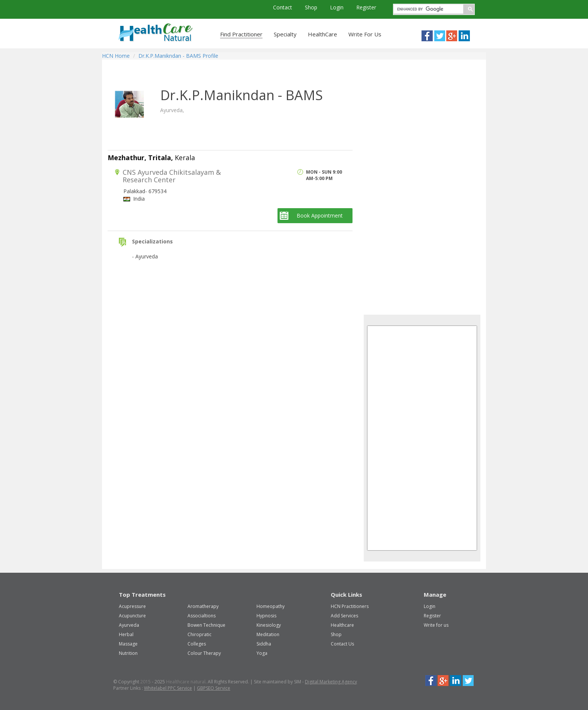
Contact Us (342, 644)
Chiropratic (199, 634)
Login (337, 7)
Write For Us (365, 34)
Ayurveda (129, 625)
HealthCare (322, 34)
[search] (428, 9)
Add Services (344, 616)
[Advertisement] (420, 193)
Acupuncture (132, 616)
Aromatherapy (203, 606)
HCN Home (116, 56)
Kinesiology (269, 625)
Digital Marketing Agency (331, 682)
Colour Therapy (204, 653)
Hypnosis (266, 616)
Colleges (197, 644)
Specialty (285, 34)
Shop (312, 7)
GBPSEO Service (214, 688)
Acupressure (132, 606)
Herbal (126, 634)
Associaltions (202, 616)
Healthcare (342, 625)
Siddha (264, 644)
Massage (128, 644)
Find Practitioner (241, 34)
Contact (283, 7)
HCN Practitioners (350, 606)
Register (366, 7)
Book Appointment (320, 215)
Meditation (268, 634)
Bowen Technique (206, 625)
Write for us (436, 625)
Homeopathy (271, 606)
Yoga (262, 653)
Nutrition (128, 653)
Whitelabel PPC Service (168, 688)
